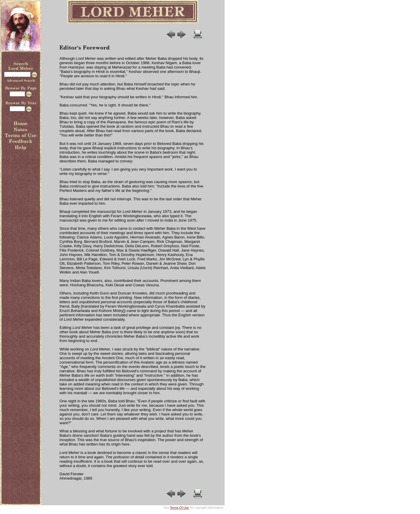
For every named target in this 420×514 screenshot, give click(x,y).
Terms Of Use (180, 508)
